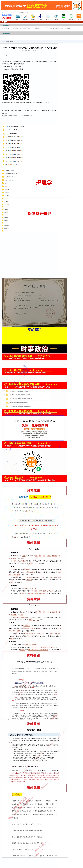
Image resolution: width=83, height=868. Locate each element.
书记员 (56, 28)
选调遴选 (30, 28)
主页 (7, 42)
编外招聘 (60, 28)
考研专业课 (12, 28)
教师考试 (21, 28)
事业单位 (3, 28)
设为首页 (21, 12)
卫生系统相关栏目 (7, 33)
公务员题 (35, 28)
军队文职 (48, 28)
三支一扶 (52, 28)
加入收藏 (26, 12)
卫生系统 (26, 28)
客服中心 (33, 17)
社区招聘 (7, 28)
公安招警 (43, 28)
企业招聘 (39, 28)
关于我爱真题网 (66, 28)
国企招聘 (17, 28)
